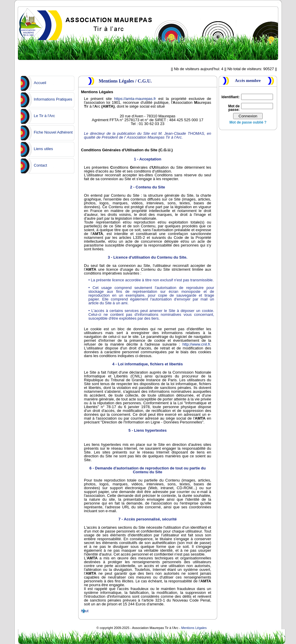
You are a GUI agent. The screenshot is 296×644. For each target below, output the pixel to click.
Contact (41, 165)
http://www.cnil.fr (196, 344)
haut (85, 611)
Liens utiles (44, 149)
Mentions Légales (194, 628)
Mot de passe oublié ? (248, 122)
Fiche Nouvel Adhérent (53, 132)
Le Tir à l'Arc (45, 116)
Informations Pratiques (53, 99)
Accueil (40, 83)
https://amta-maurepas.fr (135, 99)
